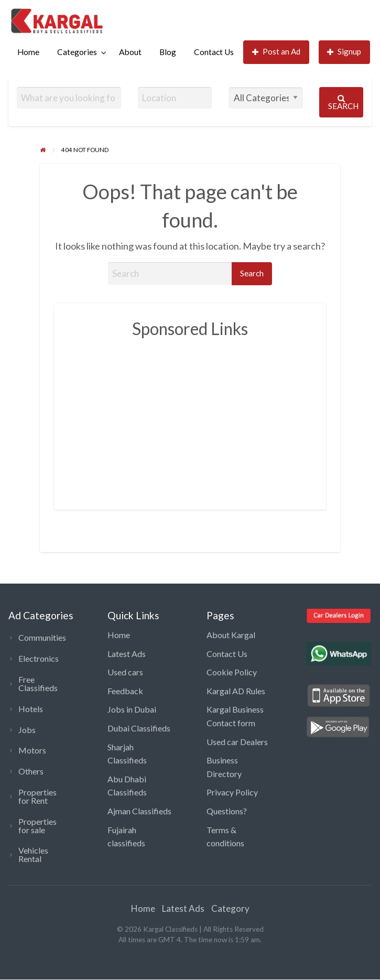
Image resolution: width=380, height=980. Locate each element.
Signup (344, 52)
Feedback (125, 691)
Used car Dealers (237, 742)
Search (343, 103)
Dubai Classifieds (139, 728)
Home (28, 52)
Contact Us (214, 52)
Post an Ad (276, 52)
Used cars (125, 672)
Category (230, 908)
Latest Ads (127, 654)
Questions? (227, 811)
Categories (77, 52)
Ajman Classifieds (139, 811)
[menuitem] (28, 52)
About (130, 52)
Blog (168, 52)
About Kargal (231, 635)
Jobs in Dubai (132, 709)
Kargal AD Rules (236, 691)
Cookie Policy (232, 672)
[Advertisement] (224, 418)
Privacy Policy (232, 792)
